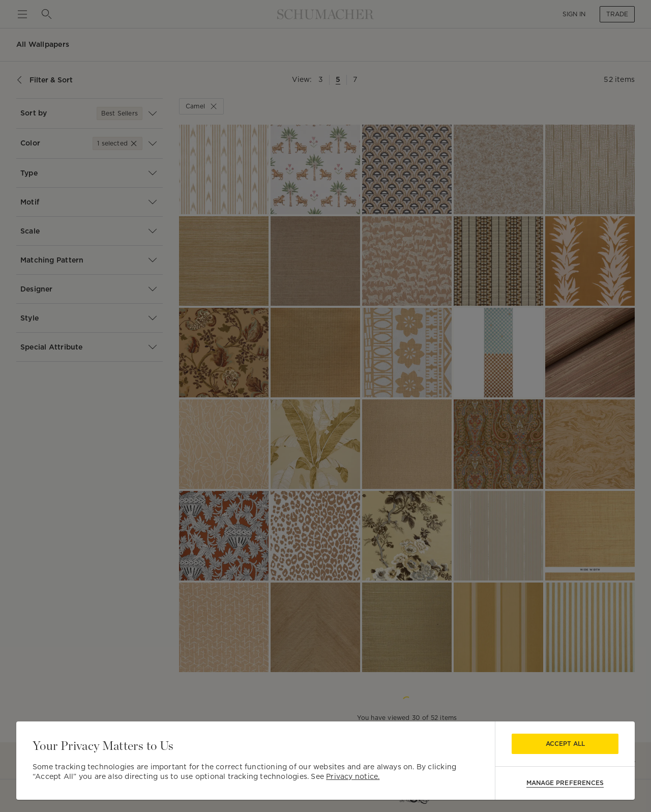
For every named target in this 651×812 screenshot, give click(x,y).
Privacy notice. (353, 776)
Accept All (565, 744)
